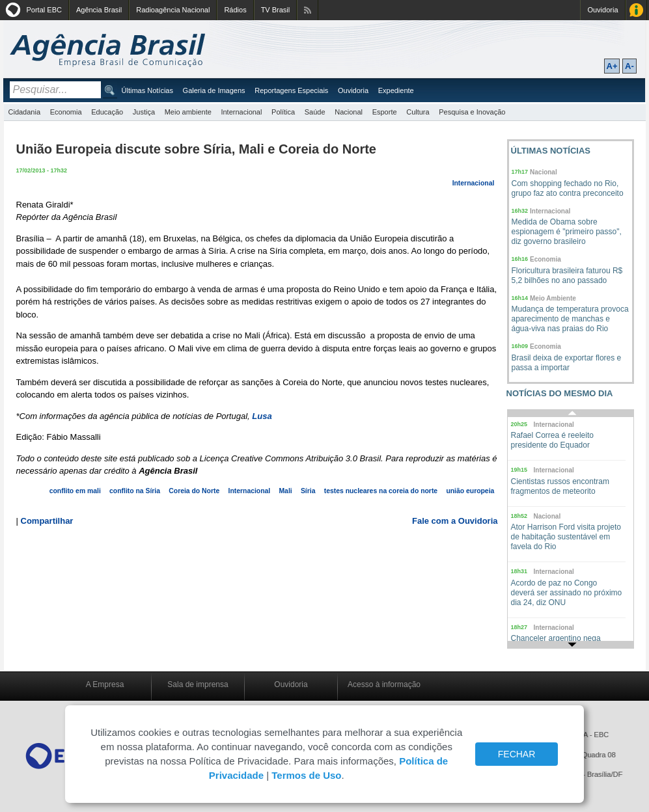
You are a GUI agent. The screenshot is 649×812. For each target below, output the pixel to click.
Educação (107, 112)
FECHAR (517, 754)
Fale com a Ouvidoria (455, 521)
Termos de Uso (306, 775)
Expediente (396, 90)
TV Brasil (276, 10)
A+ (612, 66)
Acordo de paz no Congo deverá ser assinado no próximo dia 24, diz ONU (567, 593)
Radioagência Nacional (173, 10)
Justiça (144, 112)
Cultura (418, 112)
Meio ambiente (188, 112)
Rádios (235, 10)
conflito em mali (75, 491)
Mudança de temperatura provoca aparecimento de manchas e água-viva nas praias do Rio (570, 319)
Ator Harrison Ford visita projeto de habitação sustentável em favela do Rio (566, 537)
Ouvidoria (602, 10)
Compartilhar (47, 521)
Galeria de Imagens (214, 90)
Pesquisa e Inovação (472, 112)
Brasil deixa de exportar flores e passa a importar (567, 363)
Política (283, 112)
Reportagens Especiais (291, 90)
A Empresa (105, 684)
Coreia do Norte (194, 491)
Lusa (262, 416)
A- (629, 66)
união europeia (470, 491)
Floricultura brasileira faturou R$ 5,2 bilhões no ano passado (567, 276)
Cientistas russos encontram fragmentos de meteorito (560, 486)
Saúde (315, 112)
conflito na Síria (135, 491)
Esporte (385, 112)
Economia (66, 112)
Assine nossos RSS (308, 10)
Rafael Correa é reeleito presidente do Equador (552, 440)
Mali (285, 491)
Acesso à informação (384, 684)
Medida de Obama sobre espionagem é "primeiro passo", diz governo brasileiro (567, 232)
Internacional (241, 112)
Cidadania (25, 112)
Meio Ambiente (553, 298)
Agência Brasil (99, 10)
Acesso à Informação (636, 10)
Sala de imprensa (198, 684)
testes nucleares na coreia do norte (381, 491)
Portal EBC (44, 10)
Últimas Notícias (147, 90)
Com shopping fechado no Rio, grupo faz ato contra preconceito (568, 188)
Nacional (349, 112)
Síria (308, 491)
